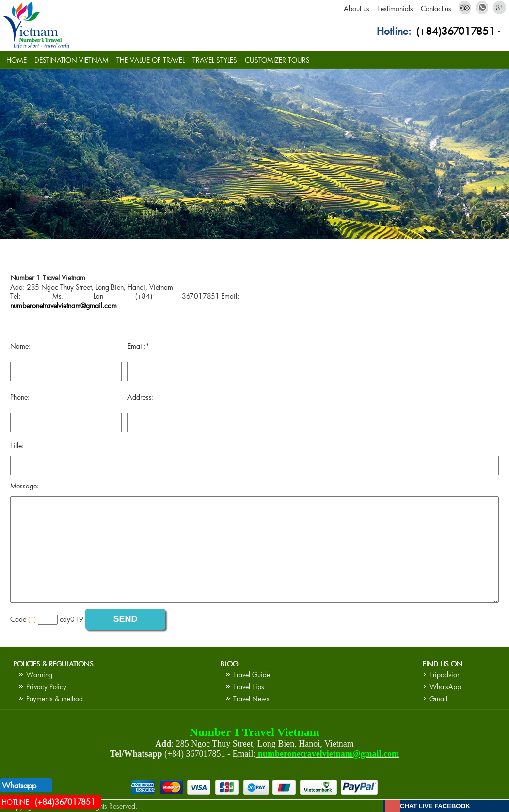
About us (357, 8)
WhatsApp (445, 687)
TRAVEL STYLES (215, 60)
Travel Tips (249, 687)
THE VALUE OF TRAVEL (151, 60)
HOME (16, 60)
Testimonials (395, 8)
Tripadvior (445, 674)
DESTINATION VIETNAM (72, 60)
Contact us (436, 8)
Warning (39, 674)
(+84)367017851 (456, 31)
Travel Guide (252, 674)
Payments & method (55, 699)
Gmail (438, 699)
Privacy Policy (46, 687)
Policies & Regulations (54, 664)
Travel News (251, 699)
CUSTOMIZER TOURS (277, 60)
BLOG (229, 664)
